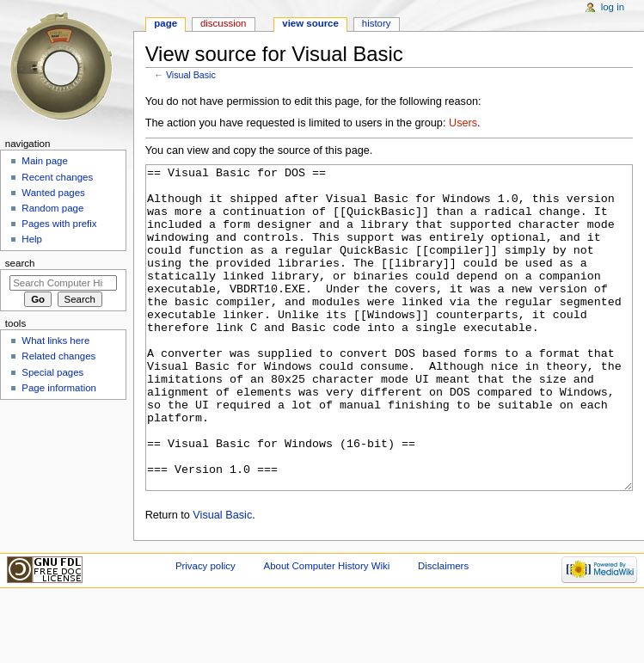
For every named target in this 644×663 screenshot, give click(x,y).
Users (463, 123)
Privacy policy (205, 630)
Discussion (223, 23)
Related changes (58, 356)
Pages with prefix (59, 224)
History (377, 23)
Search (20, 263)
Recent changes (57, 177)
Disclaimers (443, 630)
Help (32, 239)
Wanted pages (53, 193)
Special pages (52, 372)
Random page (52, 208)
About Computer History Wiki (327, 630)
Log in (613, 7)
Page (166, 23)
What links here (55, 341)
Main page (45, 161)
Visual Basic (191, 75)
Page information (59, 388)
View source (310, 23)
